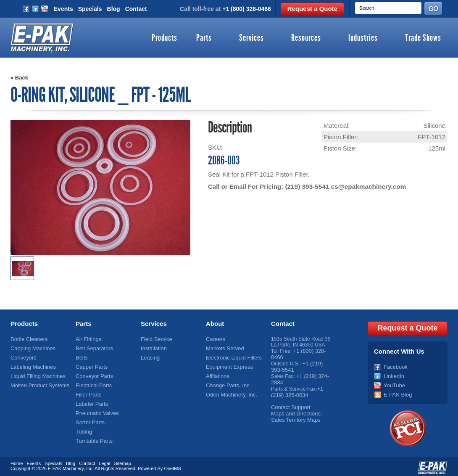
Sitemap (122, 460)
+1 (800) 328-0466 (247, 9)
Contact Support (289, 404)
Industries (363, 38)
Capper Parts (91, 365)
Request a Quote (312, 9)
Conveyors (22, 357)
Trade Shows (423, 38)
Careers (215, 339)
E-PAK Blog (397, 392)
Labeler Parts (91, 401)
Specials (90, 9)
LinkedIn (393, 374)
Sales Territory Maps (294, 415)
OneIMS (172, 465)
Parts (204, 38)
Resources (306, 38)
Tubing (83, 427)
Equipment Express (228, 365)
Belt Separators (93, 348)
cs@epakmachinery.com (366, 186)
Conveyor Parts (93, 374)
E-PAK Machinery (66, 465)
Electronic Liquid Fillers (232, 357)
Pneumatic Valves (96, 410)
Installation (153, 348)
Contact (136, 9)
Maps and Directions (294, 410)
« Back (19, 78)
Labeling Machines (32, 365)
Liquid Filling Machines (36, 374)
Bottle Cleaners (28, 339)
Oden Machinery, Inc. (230, 392)
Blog (114, 9)
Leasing (150, 357)
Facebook (395, 365)
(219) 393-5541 (307, 186)
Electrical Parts (92, 383)
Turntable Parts (93, 436)
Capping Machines (31, 348)
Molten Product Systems (38, 383)
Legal (104, 460)
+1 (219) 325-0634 (297, 389)
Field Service (155, 339)
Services (251, 38)
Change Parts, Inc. (227, 383)
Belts (81, 357)
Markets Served (224, 348)
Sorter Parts (89, 418)
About (215, 324)
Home (17, 460)
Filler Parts (88, 392)
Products (165, 38)
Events (63, 9)
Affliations (217, 374)
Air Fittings (88, 339)
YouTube (394, 383)
